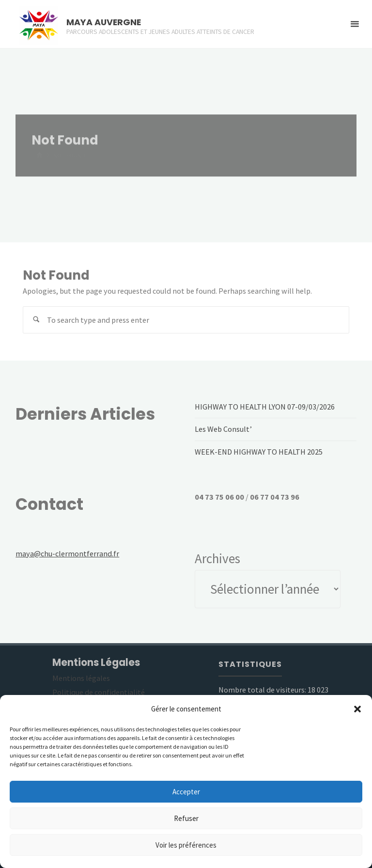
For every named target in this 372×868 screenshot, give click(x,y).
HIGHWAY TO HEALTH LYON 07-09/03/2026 (265, 407)
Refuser (186, 818)
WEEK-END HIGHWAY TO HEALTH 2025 (259, 452)
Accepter (186, 792)
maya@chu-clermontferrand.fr (67, 553)
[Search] (37, 320)
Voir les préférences (186, 845)
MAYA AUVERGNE (104, 22)
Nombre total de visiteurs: (263, 690)
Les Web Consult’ (223, 429)
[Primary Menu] (355, 24)
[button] (357, 709)
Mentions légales (81, 678)
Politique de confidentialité (99, 692)
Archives (217, 558)
